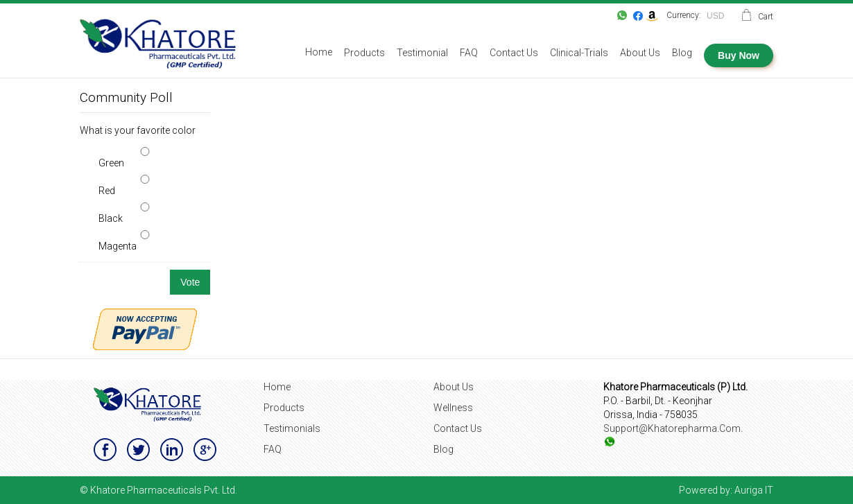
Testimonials (292, 428)
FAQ (273, 449)
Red (107, 191)
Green (111, 163)
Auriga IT (754, 490)
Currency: (684, 15)
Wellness (453, 408)
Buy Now (739, 55)
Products (284, 408)
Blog (443, 449)
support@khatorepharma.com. (673, 428)
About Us (454, 387)
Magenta (118, 246)
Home (277, 387)
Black (111, 218)
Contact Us (458, 428)
